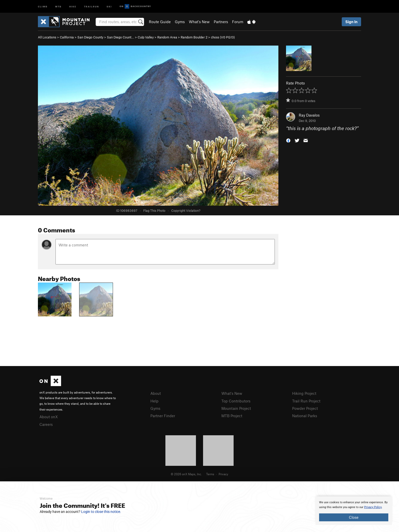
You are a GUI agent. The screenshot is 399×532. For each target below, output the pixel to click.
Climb (43, 6)
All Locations (47, 37)
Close (354, 517)
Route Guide (160, 22)
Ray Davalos (309, 115)
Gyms (180, 22)
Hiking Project (304, 393)
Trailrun (91, 6)
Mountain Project (236, 408)
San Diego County (90, 37)
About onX (49, 417)
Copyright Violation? (186, 211)
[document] (354, 511)
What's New (199, 22)
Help (154, 401)
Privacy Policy (373, 507)
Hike (73, 6)
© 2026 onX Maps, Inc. (186, 474)
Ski (109, 6)
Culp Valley (146, 37)
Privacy (223, 474)
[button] (288, 140)
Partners (221, 22)
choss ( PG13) (223, 37)
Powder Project (305, 408)
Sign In (351, 22)
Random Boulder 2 (194, 37)
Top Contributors (236, 401)
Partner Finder (163, 416)
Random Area (167, 37)
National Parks (305, 416)
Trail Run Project (306, 401)
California (67, 37)
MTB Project (232, 416)
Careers (46, 424)
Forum (238, 22)
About (156, 393)
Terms (210, 474)
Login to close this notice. (101, 512)
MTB (58, 6)
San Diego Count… (120, 37)
